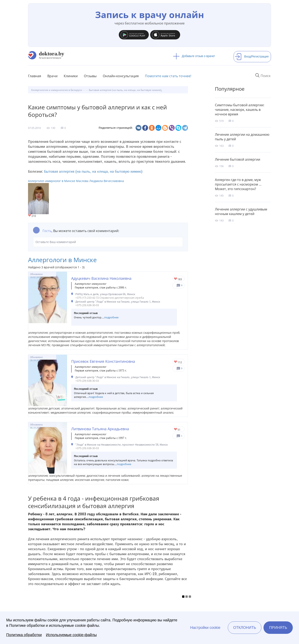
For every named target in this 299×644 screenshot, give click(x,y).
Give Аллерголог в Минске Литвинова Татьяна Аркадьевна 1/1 (176, 430)
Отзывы (90, 76)
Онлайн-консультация (121, 76)
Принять (278, 628)
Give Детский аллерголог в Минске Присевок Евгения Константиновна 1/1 (176, 362)
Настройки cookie (205, 628)
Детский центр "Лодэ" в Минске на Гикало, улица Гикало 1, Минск (118, 302)
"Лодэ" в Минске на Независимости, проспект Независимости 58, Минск (122, 445)
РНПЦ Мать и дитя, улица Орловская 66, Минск (105, 294)
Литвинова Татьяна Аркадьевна (100, 429)
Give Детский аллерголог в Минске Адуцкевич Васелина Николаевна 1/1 (176, 279)
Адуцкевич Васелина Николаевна (101, 278)
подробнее (111, 317)
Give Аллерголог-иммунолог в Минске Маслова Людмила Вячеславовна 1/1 (30, 216)
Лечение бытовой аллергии (238, 159)
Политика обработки (24, 635)
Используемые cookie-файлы (71, 635)
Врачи (52, 76)
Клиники (71, 76)
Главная (35, 76)
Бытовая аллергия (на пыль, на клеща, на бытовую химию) (93, 171)
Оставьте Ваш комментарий (108, 242)
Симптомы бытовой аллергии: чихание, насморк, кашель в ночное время (240, 110)
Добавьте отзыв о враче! (194, 56)
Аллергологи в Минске (62, 260)
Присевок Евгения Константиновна (103, 361)
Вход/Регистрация (252, 56)
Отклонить (245, 628)
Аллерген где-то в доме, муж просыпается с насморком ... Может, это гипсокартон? (238, 184)
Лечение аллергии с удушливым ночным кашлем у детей (241, 211)
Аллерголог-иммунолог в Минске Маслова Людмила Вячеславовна (76, 181)
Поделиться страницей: (116, 128)
